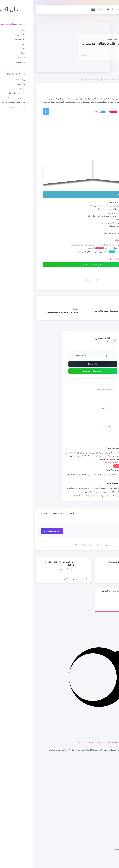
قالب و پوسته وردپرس (106, 808)
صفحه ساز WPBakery (102, 742)
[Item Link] (109, 566)
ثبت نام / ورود (109, 789)
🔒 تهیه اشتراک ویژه (18, 531)
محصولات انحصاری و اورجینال (103, 815)
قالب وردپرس (80, 488)
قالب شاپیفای (109, 818)
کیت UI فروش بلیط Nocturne (88, 562)
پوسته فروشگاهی (56, 496)
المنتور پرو (115, 742)
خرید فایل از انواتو (108, 766)
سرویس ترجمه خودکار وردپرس (103, 770)
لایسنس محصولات (108, 776)
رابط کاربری (56, 492)
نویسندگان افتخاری (33, 569)
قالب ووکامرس (109, 812)
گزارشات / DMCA (108, 861)
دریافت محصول (59, 364)
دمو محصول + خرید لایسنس (59, 265)
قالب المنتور (38, 488)
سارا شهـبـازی (93, 566)
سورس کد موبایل (108, 837)
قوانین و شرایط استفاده (106, 858)
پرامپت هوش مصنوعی (106, 831)
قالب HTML (81, 492)
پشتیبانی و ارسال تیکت (106, 792)
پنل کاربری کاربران (108, 786)
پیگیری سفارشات (108, 798)
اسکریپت (111, 821)
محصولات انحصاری (100, 80)
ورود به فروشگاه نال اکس (105, 763)
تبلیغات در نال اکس (107, 864)
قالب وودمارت (68, 742)
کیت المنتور (110, 840)
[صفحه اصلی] (109, 9)
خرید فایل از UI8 (108, 773)
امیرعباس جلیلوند (101, 53)
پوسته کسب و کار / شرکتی (76, 496)
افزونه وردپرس (68, 492)
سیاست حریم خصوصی (106, 855)
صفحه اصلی (112, 80)
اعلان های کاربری (108, 795)
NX (99, 597)
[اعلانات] (74, 9)
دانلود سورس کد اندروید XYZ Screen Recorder (27, 312)
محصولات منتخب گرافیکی (52, 742)
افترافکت (44, 496)
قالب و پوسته (50, 488)
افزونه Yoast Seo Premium (84, 742)
